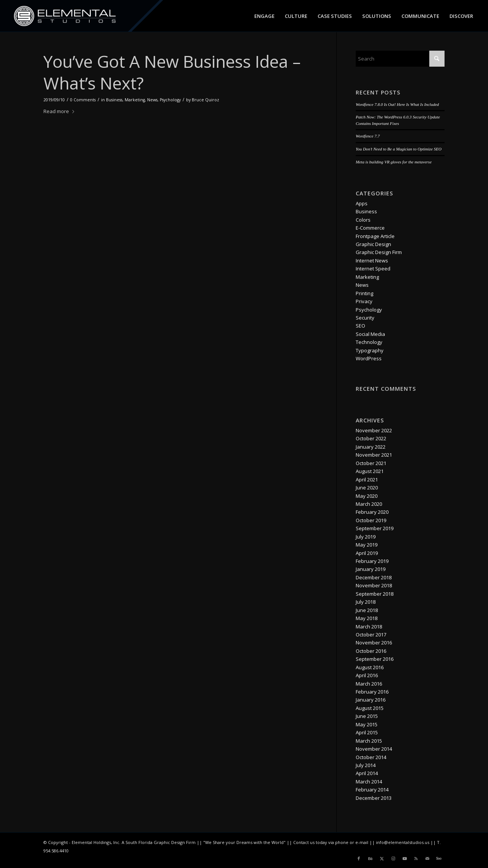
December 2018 (374, 577)
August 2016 (370, 667)
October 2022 (371, 438)
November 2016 (374, 643)
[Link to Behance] (370, 858)
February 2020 (372, 512)
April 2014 (367, 773)
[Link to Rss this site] (416, 858)
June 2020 (367, 488)
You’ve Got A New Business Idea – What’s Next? (172, 72)
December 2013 (374, 798)
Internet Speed (373, 269)
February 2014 (372, 790)
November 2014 (374, 749)
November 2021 (374, 455)
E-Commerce (370, 228)
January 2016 (371, 700)
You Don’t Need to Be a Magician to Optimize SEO (399, 149)
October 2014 (371, 757)
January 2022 (371, 447)
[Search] (400, 59)
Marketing (135, 100)
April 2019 (367, 553)
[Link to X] (382, 858)
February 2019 (372, 561)
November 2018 (374, 585)
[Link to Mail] (427, 858)
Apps (362, 203)
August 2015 (370, 708)
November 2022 (374, 430)
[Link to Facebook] (359, 858)
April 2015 (367, 732)
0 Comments (83, 100)
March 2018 (369, 627)
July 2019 (366, 537)
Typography (370, 350)
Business (114, 100)
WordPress (369, 358)
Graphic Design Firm (379, 252)
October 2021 (371, 463)
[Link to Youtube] (405, 858)
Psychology (170, 100)
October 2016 (371, 651)
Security (365, 318)
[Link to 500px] (439, 858)
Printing (364, 293)
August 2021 (370, 471)
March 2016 (369, 684)
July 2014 (366, 765)
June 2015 (367, 716)
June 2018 (367, 610)
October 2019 (371, 520)
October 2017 (371, 635)
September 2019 (375, 528)
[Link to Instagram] (393, 858)
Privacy (364, 301)
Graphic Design (373, 244)
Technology (369, 342)
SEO (360, 326)
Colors (363, 220)
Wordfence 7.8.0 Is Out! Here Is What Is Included (397, 104)
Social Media (370, 334)
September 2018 (375, 594)
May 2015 (367, 724)
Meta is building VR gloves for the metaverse (394, 162)
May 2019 (367, 545)
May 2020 (367, 496)
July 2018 (366, 602)
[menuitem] (264, 16)
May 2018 (367, 618)
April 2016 (367, 675)
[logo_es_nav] (65, 16)
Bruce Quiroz (205, 100)
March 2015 (369, 741)
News (152, 100)
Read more (59, 111)
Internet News (372, 261)
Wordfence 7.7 (368, 136)
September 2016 (375, 659)
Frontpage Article (375, 236)
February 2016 (372, 692)
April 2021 (367, 480)
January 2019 (371, 569)
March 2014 (369, 782)
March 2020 (369, 504)
